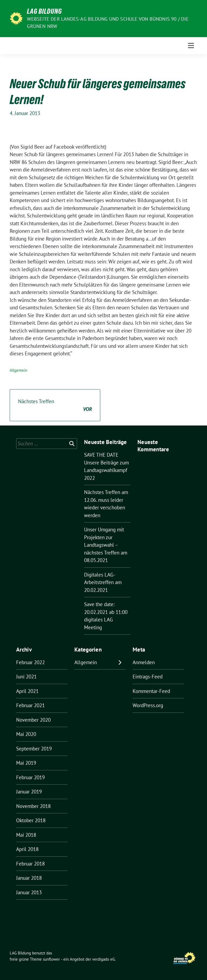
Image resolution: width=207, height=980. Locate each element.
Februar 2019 (30, 777)
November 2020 (33, 720)
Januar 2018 (29, 878)
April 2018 (27, 849)
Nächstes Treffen (55, 405)
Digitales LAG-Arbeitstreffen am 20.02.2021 (103, 582)
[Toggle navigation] (191, 46)
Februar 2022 (30, 662)
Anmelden (144, 662)
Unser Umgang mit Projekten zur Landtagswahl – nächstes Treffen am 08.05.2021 (106, 545)
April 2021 (27, 691)
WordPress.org (148, 705)
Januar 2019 (29, 792)
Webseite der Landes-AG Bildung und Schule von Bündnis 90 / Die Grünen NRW (108, 23)
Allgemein (18, 370)
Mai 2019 (26, 763)
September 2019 (34, 749)
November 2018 (33, 806)
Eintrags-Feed (148, 677)
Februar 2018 (30, 864)
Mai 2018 (26, 835)
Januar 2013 (29, 892)
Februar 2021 (30, 705)
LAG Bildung (44, 11)
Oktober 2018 (31, 820)
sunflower (51, 959)
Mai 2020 (26, 734)
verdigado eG (103, 959)
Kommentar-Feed (151, 691)
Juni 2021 (26, 677)
